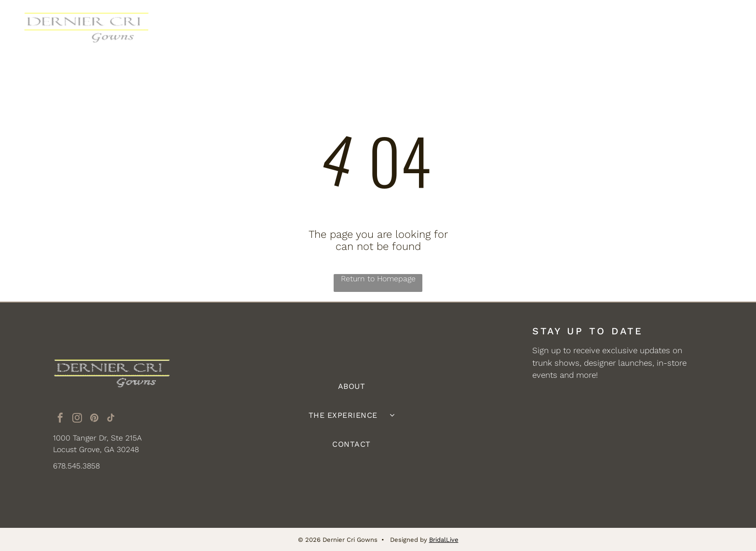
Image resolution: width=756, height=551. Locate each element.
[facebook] (60, 419)
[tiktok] (111, 419)
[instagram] (77, 419)
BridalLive (444, 539)
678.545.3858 (76, 466)
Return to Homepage (378, 279)
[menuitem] (289, 28)
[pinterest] (94, 419)
